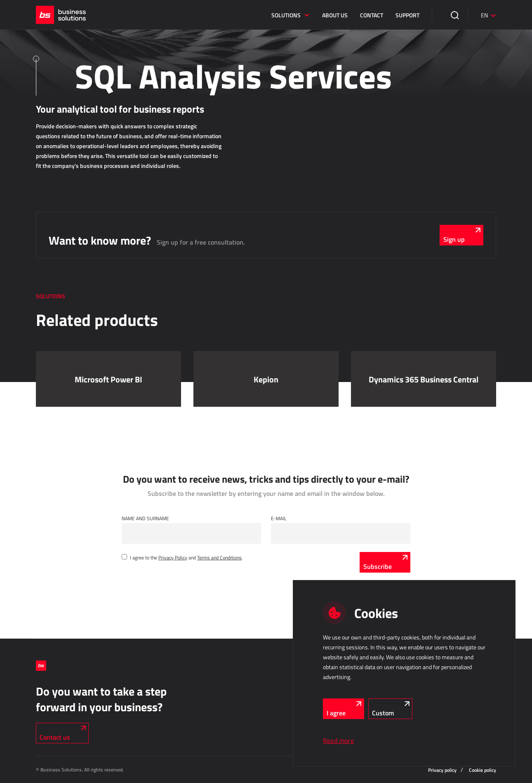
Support (407, 15)
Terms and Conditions (219, 557)
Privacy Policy (173, 557)
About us (335, 15)
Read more (338, 741)
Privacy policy (442, 770)
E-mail (279, 518)
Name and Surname (145, 518)
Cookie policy (483, 770)
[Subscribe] (385, 562)
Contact (372, 15)
